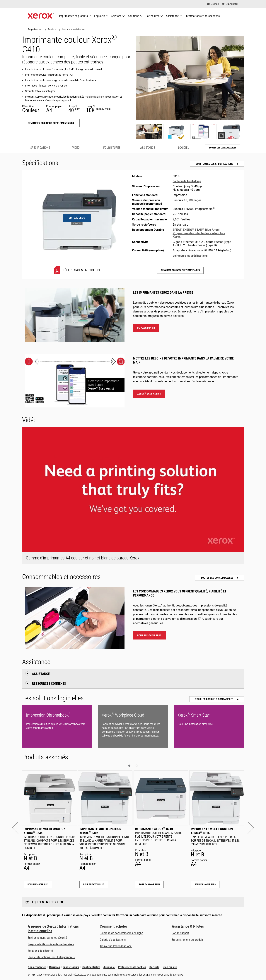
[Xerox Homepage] (41, 16)
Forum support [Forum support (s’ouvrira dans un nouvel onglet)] (180, 933)
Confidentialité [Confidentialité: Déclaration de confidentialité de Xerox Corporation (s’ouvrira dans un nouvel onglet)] (91, 967)
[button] (18, 828)
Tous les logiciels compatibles (214, 699)
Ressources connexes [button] (49, 683)
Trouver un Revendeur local (116, 946)
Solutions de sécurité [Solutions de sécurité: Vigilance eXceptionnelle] (40, 951)
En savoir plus (146, 328)
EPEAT (177, 230)
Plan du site (170, 967)
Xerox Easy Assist (149, 393)
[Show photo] (149, 132)
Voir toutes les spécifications (215, 164)
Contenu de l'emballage (187, 181)
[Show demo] (231, 132)
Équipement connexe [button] (48, 902)
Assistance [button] (41, 674)
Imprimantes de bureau (74, 29)
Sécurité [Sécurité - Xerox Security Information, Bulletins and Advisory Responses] (154, 967)
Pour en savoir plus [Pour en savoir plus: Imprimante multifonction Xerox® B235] (38, 884)
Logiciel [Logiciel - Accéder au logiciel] (184, 148)
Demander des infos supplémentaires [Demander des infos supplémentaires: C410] (51, 123)
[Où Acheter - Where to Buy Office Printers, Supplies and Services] (230, 4)
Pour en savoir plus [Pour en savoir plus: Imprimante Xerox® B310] (149, 884)
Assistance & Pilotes (188, 926)
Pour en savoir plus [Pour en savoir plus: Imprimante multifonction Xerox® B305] (94, 884)
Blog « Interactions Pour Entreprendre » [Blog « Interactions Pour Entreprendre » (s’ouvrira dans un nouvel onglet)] (51, 957)
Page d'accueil (35, 29)
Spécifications (40, 148)
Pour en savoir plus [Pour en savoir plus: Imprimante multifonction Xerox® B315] (205, 884)
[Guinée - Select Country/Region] (213, 4)
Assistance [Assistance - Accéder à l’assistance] (148, 148)
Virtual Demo (77, 218)
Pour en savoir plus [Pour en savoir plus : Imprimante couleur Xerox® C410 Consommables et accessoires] (149, 635)
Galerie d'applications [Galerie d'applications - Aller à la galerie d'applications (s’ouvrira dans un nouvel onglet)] (113, 940)
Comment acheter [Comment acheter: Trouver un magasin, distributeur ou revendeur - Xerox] (113, 926)
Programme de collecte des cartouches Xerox (199, 235)
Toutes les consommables (223, 148)
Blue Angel (212, 230)
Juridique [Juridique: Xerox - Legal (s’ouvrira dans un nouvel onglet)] (109, 967)
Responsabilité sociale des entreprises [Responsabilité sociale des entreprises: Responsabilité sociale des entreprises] (51, 944)
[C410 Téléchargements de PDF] (77, 270)
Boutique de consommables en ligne (121, 933)
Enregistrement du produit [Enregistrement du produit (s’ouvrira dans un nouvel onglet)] (187, 940)
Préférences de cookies (132, 967)
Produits (52, 29)
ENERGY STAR (193, 230)
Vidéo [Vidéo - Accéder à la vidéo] (76, 148)
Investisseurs (71, 967)
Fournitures (112, 148)
